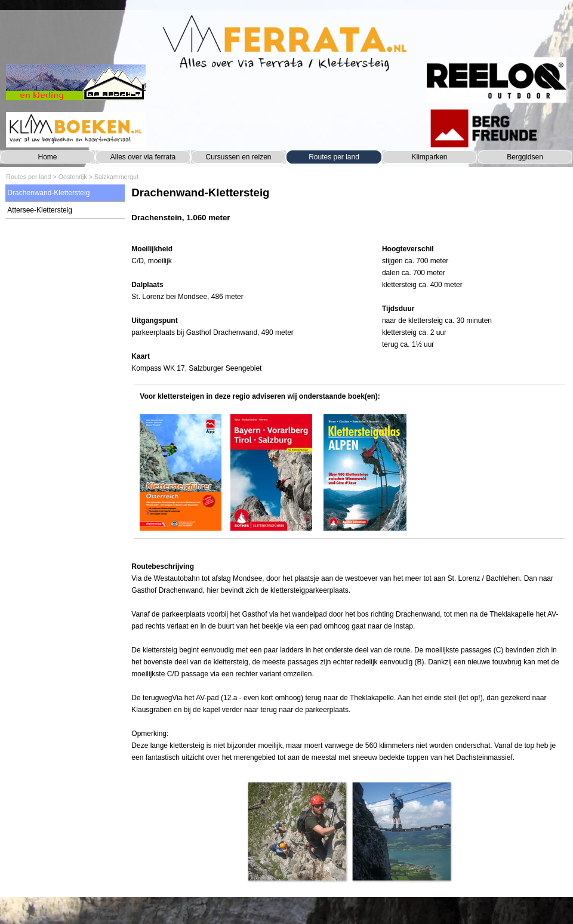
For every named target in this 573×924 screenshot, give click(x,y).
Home (47, 157)
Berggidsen (525, 157)
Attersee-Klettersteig (40, 210)
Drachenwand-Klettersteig (48, 193)
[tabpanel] (349, 210)
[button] (297, 831)
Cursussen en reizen (238, 157)
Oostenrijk (73, 177)
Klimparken (429, 157)
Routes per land (334, 157)
